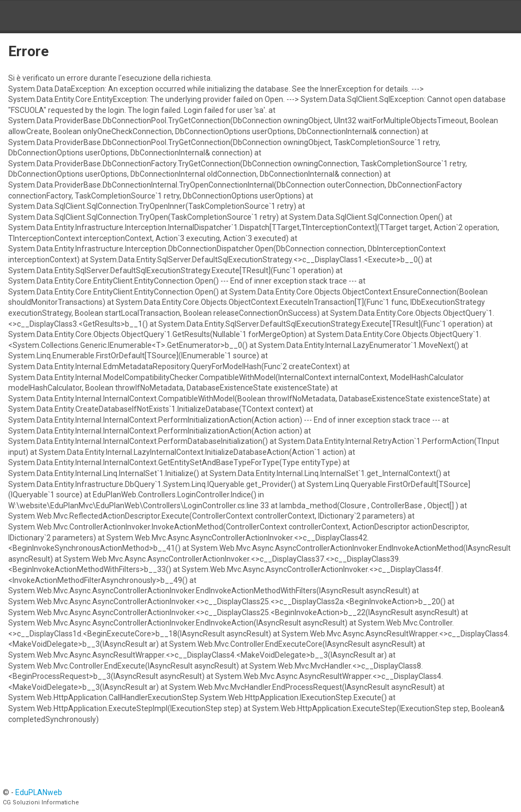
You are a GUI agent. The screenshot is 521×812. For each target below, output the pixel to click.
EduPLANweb (39, 792)
